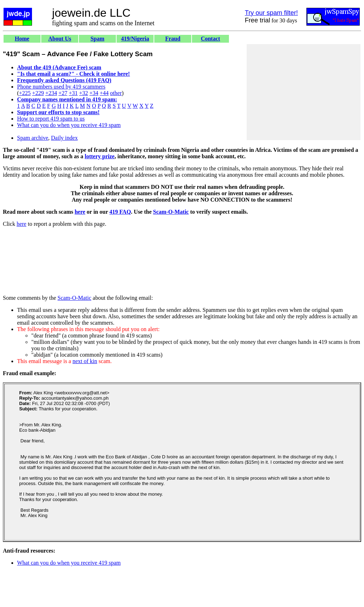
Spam (97, 39)
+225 (25, 93)
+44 (104, 93)
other (116, 93)
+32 (83, 93)
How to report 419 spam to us (51, 119)
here (80, 212)
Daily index (65, 138)
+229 (38, 93)
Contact (210, 39)
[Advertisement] (304, 92)
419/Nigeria (135, 39)
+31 (73, 93)
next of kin (85, 361)
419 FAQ (120, 212)
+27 (63, 93)
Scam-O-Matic (171, 212)
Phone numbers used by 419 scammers (61, 87)
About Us (60, 39)
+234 (51, 93)
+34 (94, 93)
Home (22, 39)
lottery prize (100, 156)
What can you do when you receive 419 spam (69, 125)
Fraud (173, 39)
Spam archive (33, 138)
